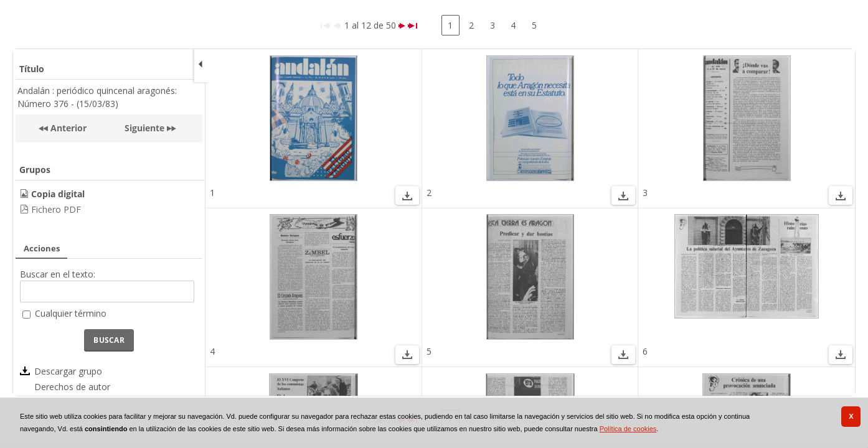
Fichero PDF (56, 209)
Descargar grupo (68, 371)
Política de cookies (628, 429)
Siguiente (144, 128)
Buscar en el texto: (58, 274)
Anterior (67, 128)
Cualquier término (71, 313)
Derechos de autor (72, 387)
